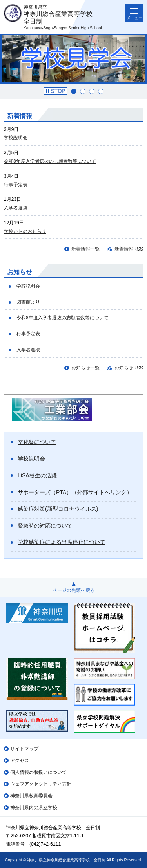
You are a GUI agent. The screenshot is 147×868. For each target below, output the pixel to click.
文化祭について (37, 442)
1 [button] (74, 91)
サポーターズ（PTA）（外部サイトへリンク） (75, 492)
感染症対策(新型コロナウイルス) (58, 509)
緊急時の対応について (45, 526)
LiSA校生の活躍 (37, 475)
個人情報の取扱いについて (38, 772)
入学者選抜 (16, 208)
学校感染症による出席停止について (62, 542)
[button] (56, 91)
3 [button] (92, 91)
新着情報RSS (129, 249)
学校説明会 (16, 138)
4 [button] (101, 91)
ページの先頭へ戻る (74, 590)
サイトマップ (24, 749)
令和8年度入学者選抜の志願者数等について (50, 161)
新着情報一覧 (85, 249)
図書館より (28, 302)
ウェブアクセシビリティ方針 (41, 784)
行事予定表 (16, 185)
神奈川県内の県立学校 (34, 808)
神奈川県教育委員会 (31, 796)
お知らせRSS (129, 368)
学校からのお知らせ (25, 231)
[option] (73, 59)
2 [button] (83, 91)
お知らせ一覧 (85, 368)
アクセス (20, 761)
